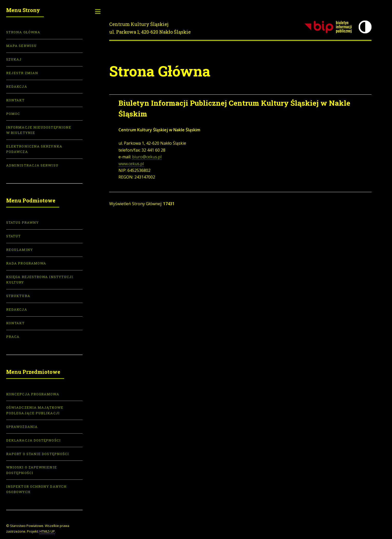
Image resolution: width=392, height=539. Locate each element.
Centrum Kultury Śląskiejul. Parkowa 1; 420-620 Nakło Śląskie (150, 28)
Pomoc (13, 114)
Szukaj (14, 59)
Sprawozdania (22, 427)
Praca (13, 337)
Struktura (18, 296)
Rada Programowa (26, 263)
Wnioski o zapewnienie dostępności (32, 470)
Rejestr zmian (22, 73)
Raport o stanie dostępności (38, 454)
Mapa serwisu (21, 46)
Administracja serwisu (32, 165)
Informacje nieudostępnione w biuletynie (39, 130)
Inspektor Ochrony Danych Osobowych (36, 489)
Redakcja (17, 86)
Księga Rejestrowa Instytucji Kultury (40, 280)
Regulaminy (19, 250)
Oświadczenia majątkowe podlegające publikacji (35, 410)
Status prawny (22, 222)
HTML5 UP (47, 531)
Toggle (98, 12)
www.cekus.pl (131, 164)
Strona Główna (23, 32)
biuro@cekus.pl (147, 157)
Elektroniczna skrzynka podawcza (34, 149)
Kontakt (16, 100)
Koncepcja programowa (33, 394)
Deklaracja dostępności (33, 440)
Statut (13, 236)
